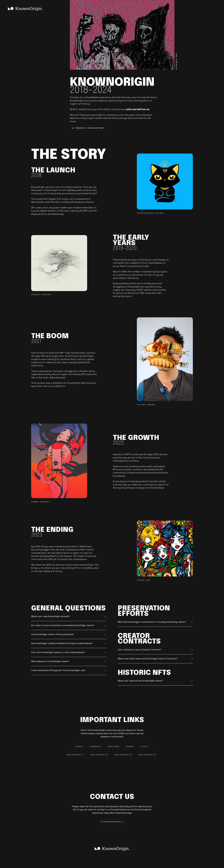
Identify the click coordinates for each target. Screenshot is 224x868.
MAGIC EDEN (113, 747)
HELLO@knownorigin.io (112, 822)
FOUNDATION (95, 747)
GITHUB (144, 747)
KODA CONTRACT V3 (123, 755)
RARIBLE (79, 747)
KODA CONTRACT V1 (75, 755)
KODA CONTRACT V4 (147, 755)
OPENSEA (130, 747)
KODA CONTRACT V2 (99, 755)
